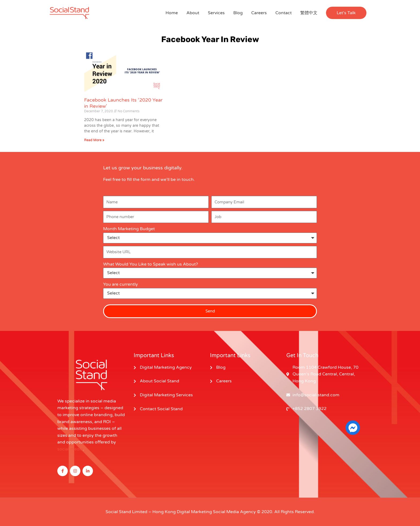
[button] (346, 13)
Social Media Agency (234, 512)
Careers (259, 13)
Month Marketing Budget (129, 229)
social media (70, 449)
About (193, 13)
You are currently (121, 284)
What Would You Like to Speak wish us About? (151, 264)
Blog (238, 13)
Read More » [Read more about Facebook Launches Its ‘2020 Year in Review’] (94, 140)
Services (216, 13)
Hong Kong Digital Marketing (182, 512)
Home (172, 13)
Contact (284, 13)
